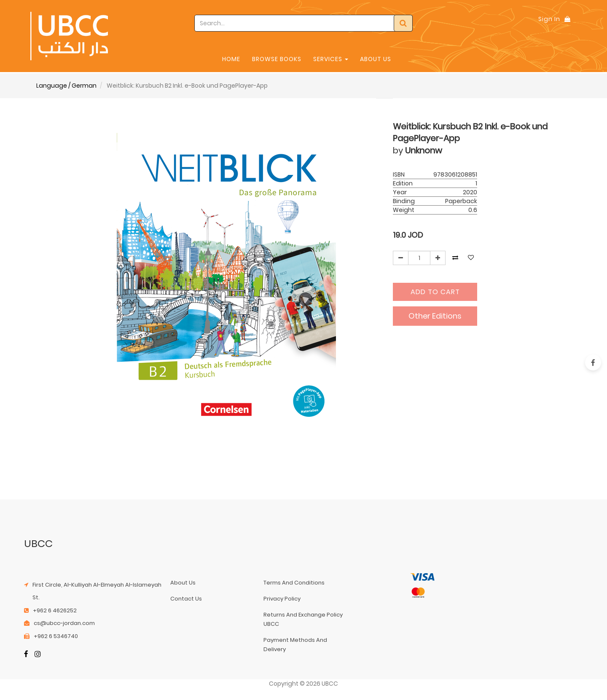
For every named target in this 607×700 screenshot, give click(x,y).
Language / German (66, 86)
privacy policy (282, 599)
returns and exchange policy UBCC (303, 619)
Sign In (549, 19)
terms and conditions (294, 583)
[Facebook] (26, 655)
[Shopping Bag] (567, 19)
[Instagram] (38, 655)
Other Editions (435, 316)
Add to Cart (435, 292)
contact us (186, 599)
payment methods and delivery (295, 645)
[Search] (403, 23)
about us (183, 583)
